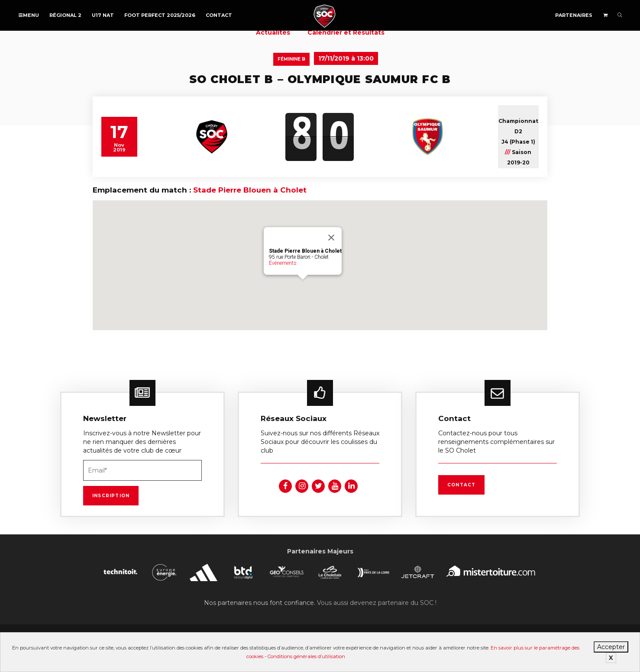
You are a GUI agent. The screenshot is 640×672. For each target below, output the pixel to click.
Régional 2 (65, 15)
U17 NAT (103, 15)
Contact (219, 15)
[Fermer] (331, 238)
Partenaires (574, 15)
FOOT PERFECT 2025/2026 (160, 15)
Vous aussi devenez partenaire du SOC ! (377, 603)
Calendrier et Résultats (346, 32)
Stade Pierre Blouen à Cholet (250, 190)
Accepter (611, 647)
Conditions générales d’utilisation (306, 656)
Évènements (283, 263)
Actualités (273, 32)
